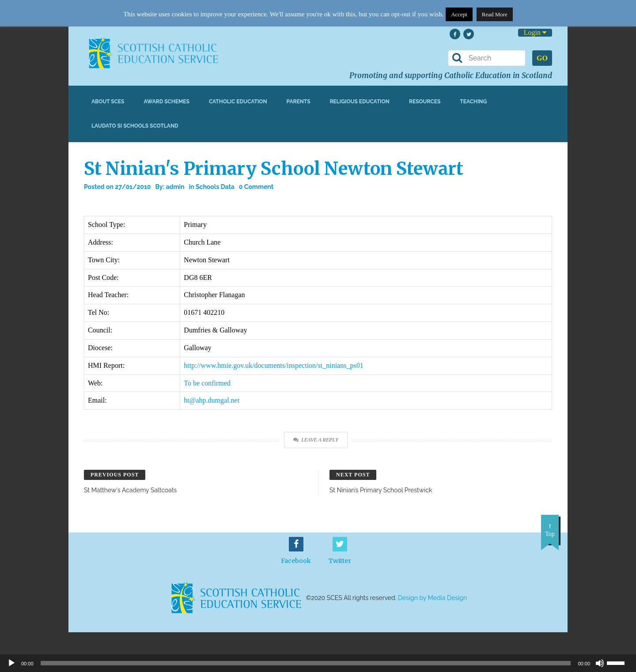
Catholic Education (238, 102)
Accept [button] (459, 14)
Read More (495, 14)
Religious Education (360, 102)
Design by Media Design (432, 598)
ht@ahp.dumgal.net (212, 400)
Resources (425, 102)
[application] (318, 663)
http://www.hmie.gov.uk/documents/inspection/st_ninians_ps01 (273, 365)
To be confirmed (207, 383)
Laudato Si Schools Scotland (135, 126)
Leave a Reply (316, 440)
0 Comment (256, 187)
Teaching (473, 102)
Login (535, 32)
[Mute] (600, 663)
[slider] (619, 662)
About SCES (108, 102)
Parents (299, 102)
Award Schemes (167, 102)
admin (175, 187)
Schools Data (215, 187)
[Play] (11, 663)
